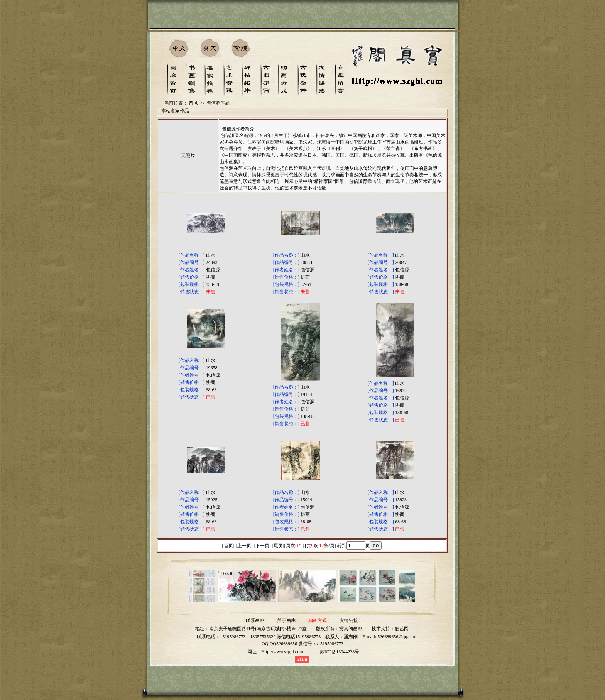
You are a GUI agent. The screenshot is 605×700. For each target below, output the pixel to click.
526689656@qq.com (397, 637)
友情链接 (349, 621)
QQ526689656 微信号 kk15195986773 (307, 644)
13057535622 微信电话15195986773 (285, 637)
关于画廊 (286, 621)
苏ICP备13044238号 (340, 652)
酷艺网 (402, 629)
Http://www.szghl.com (282, 652)
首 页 (194, 103)
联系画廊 (255, 621)
